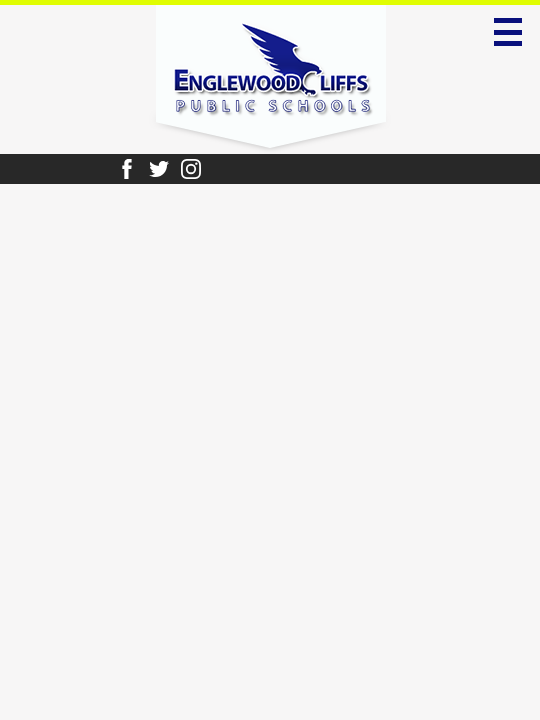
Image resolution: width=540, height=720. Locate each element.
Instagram (191, 169)
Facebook (127, 169)
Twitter (159, 169)
